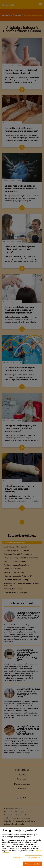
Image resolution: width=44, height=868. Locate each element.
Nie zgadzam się (34, 858)
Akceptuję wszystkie (32, 864)
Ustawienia (17, 858)
